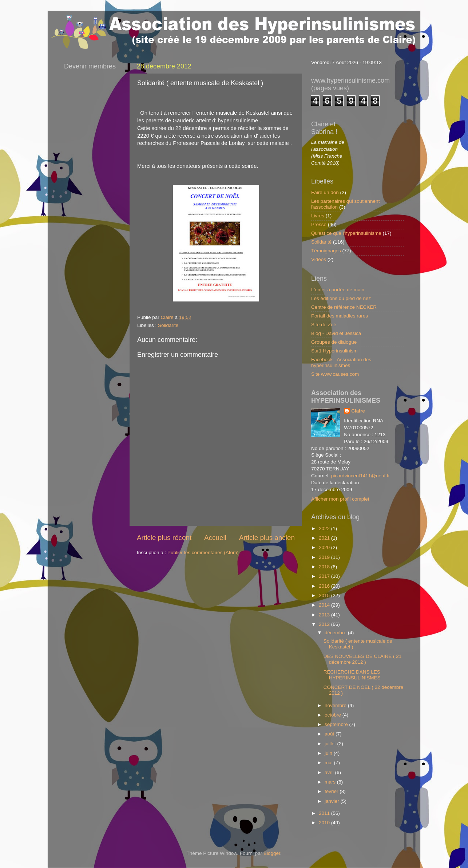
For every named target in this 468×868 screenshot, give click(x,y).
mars (331, 782)
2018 (325, 567)
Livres (318, 216)
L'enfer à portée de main (338, 290)
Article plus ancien (267, 538)
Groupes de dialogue (334, 342)
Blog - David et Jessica (336, 333)
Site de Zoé (324, 325)
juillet (331, 744)
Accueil (215, 538)
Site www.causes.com (335, 374)
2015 (325, 595)
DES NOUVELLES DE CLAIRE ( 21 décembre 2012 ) (363, 659)
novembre (336, 705)
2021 (325, 538)
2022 (325, 528)
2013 (325, 615)
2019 (325, 557)
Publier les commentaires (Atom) (203, 553)
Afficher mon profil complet (340, 499)
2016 (325, 586)
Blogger (272, 853)
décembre (336, 633)
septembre (337, 724)
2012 (325, 624)
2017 (325, 576)
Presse (319, 224)
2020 (325, 547)
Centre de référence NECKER (344, 307)
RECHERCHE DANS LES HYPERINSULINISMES (352, 675)
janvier (333, 801)
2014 (325, 605)
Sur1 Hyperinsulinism (334, 351)
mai (329, 763)
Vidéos (319, 259)
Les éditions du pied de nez (341, 298)
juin (329, 753)
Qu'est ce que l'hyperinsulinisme (346, 233)
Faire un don (325, 192)
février (332, 791)
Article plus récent (164, 538)
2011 (325, 813)
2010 (325, 823)
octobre (334, 715)
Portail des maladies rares (340, 316)
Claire (358, 411)
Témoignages (326, 251)
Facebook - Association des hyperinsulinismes (341, 362)
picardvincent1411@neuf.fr (361, 476)
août (330, 734)
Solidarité (168, 325)
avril (330, 772)
